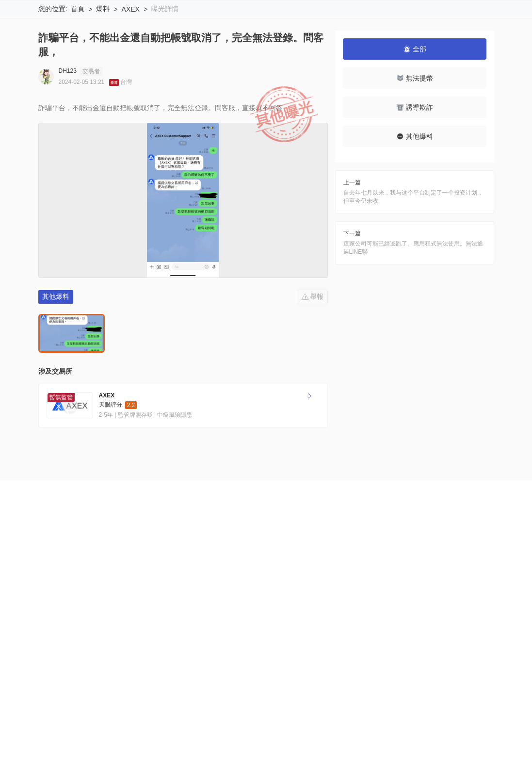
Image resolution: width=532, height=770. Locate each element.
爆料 (103, 73)
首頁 (78, 73)
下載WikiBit (462, 20)
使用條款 (128, 626)
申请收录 (300, 626)
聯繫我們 (339, 626)
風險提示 (90, 626)
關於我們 (52, 626)
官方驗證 (204, 626)
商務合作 (377, 626)
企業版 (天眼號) (252, 626)
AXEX (131, 73)
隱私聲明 (166, 626)
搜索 (298, 20)
